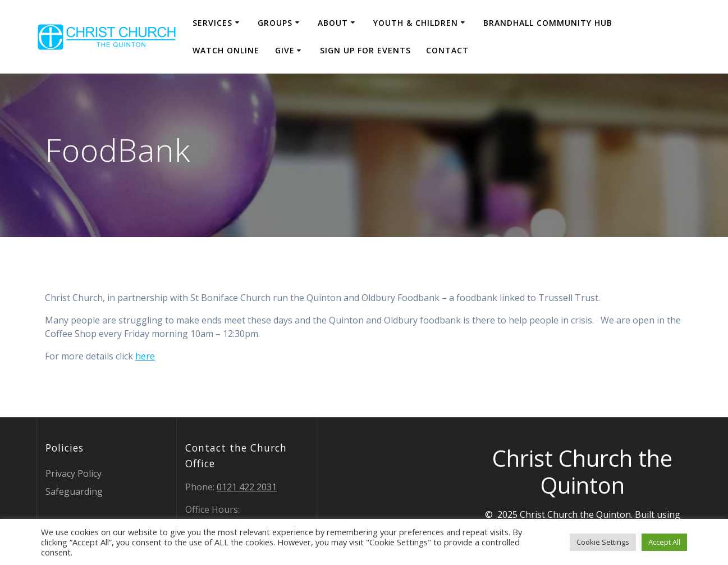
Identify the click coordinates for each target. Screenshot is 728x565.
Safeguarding (74, 491)
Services (212, 23)
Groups (275, 23)
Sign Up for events (365, 50)
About (333, 23)
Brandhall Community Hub (548, 23)
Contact (447, 50)
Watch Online (226, 50)
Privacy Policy (74, 473)
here (145, 356)
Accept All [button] (664, 542)
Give (285, 50)
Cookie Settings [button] (603, 542)
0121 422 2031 (247, 487)
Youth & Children (416, 23)
